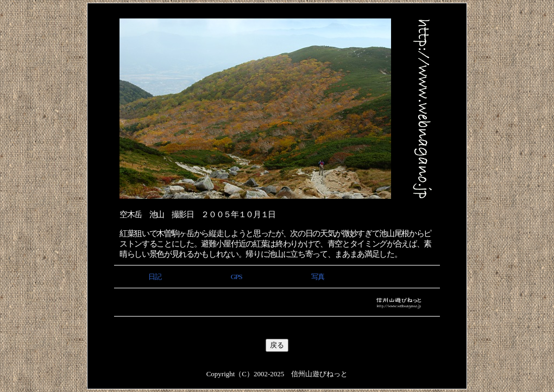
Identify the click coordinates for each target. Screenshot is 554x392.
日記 (155, 277)
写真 (317, 277)
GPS (236, 277)
